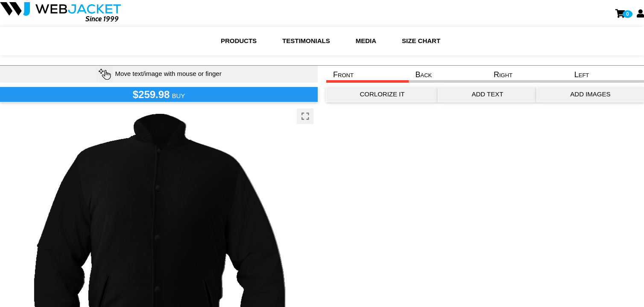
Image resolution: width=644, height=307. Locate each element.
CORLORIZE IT (382, 94)
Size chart (421, 41)
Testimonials (306, 41)
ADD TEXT (487, 94)
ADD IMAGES (590, 94)
